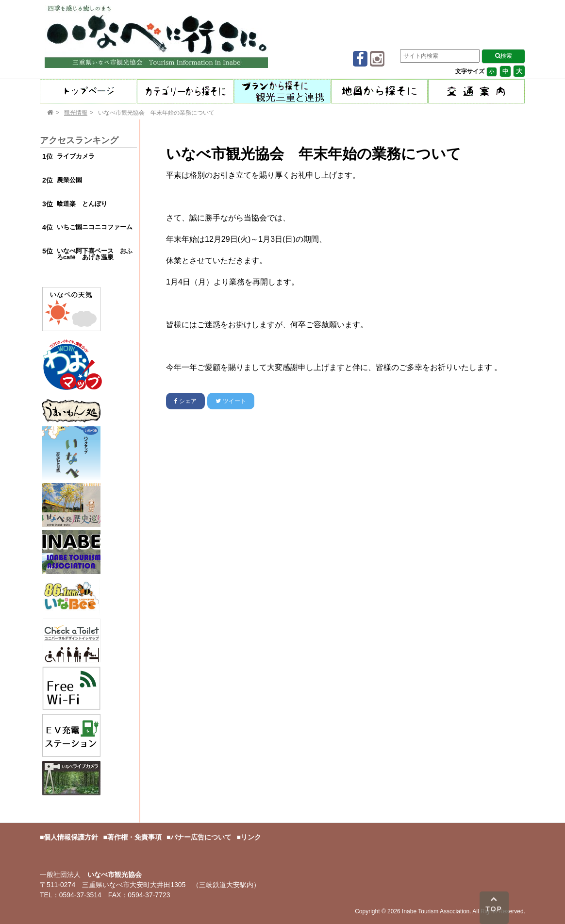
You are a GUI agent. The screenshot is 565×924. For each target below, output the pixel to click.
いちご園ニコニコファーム (95, 227)
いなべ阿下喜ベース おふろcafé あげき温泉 (95, 254)
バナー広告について (201, 837)
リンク (251, 837)
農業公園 (69, 180)
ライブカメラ (76, 156)
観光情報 (76, 113)
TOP (494, 904)
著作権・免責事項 (134, 837)
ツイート (231, 401)
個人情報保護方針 (71, 837)
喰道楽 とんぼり (82, 204)
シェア (185, 401)
